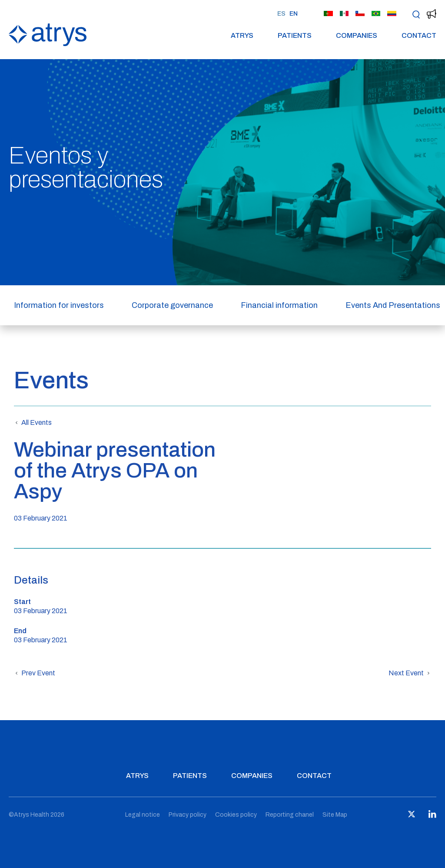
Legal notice (143, 815)
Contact (419, 35)
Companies (357, 35)
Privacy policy (188, 815)
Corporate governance (172, 305)
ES (281, 14)
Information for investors (59, 305)
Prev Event (35, 673)
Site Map (335, 815)
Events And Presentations (393, 305)
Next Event (410, 673)
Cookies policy (236, 815)
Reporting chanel (290, 815)
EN (294, 14)
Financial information (279, 305)
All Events (33, 423)
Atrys (242, 35)
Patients (295, 35)
